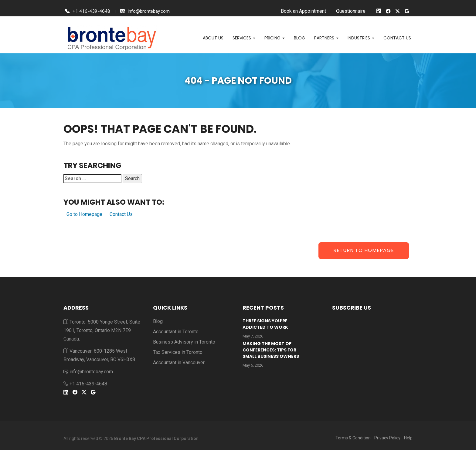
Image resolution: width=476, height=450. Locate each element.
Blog (299, 38)
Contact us (397, 38)
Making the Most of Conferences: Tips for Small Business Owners (271, 350)
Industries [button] (361, 38)
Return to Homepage (364, 250)
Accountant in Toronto (176, 332)
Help (408, 438)
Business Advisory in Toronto (184, 342)
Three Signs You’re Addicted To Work (265, 324)
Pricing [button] (275, 38)
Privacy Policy (387, 438)
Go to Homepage (84, 214)
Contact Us (121, 214)
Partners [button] (326, 38)
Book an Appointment (302, 11)
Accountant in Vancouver (179, 363)
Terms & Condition (353, 438)
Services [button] (244, 38)
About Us (213, 38)
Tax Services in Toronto (178, 352)
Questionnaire (350, 11)
